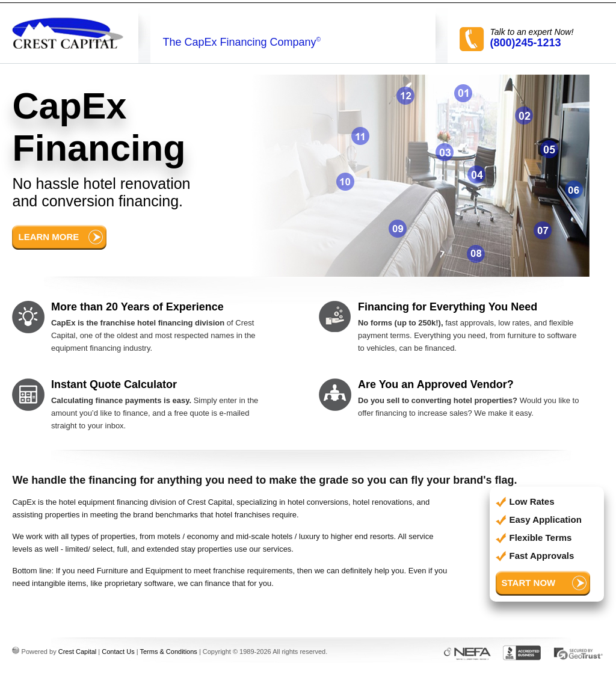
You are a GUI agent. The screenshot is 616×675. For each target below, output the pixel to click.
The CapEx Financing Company (242, 42)
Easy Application (546, 519)
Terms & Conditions (168, 652)
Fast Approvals (542, 556)
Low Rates (532, 501)
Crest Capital (78, 652)
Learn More (48, 237)
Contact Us (118, 652)
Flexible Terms (541, 538)
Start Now (529, 583)
